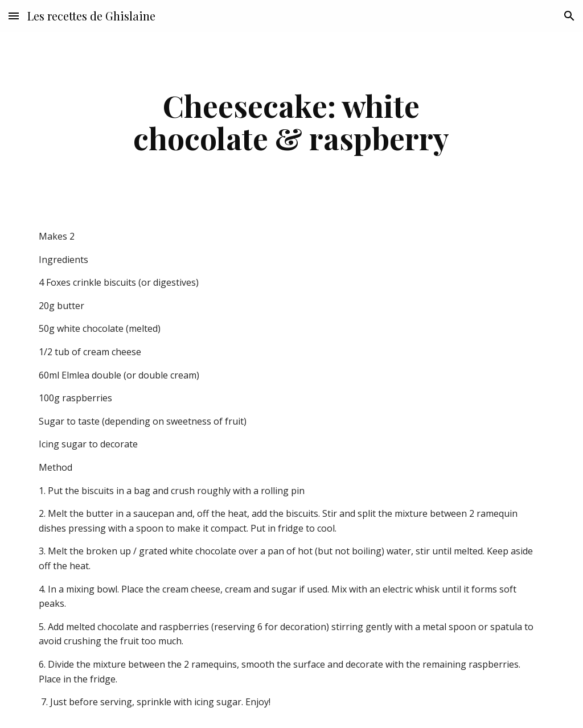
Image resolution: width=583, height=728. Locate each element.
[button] (14, 16)
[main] (291, 122)
